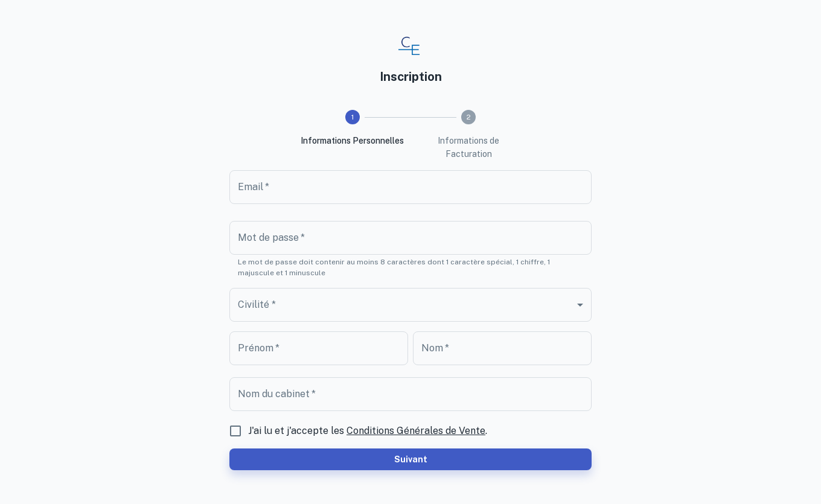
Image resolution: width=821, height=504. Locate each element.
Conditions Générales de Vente (416, 431)
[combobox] (410, 305)
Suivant (410, 459)
